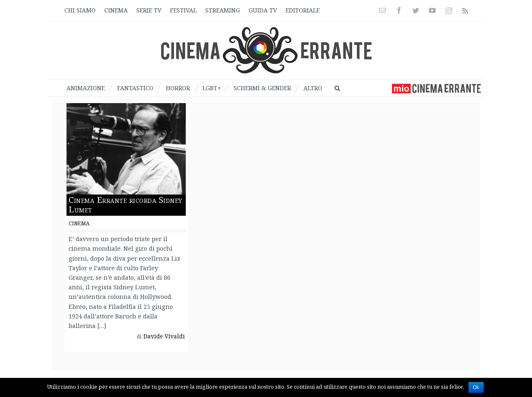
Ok (476, 387)
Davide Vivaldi (164, 336)
